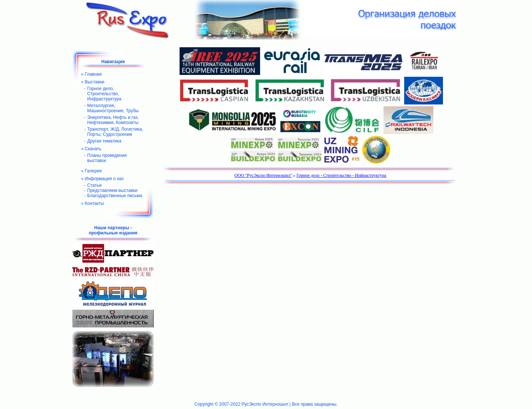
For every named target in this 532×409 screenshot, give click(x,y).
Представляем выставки (112, 190)
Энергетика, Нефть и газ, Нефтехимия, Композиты (113, 120)
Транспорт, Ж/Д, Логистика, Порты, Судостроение (115, 132)
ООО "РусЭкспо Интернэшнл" (263, 175)
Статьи (94, 185)
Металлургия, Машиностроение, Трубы (113, 108)
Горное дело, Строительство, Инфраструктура (104, 94)
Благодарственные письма (115, 196)
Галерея (93, 171)
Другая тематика (104, 141)
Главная (93, 74)
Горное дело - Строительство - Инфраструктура (342, 175)
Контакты (94, 203)
